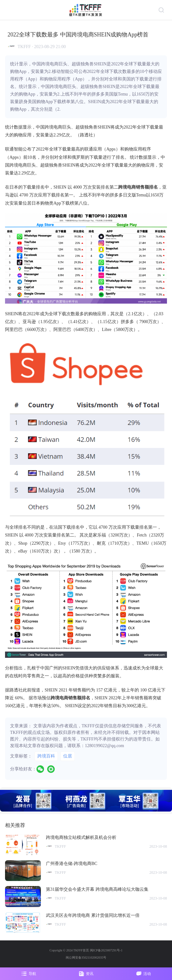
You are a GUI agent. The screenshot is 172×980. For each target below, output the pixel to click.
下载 (150, 127)
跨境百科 (46, 756)
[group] (86, 801)
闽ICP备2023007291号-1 (106, 950)
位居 (68, 756)
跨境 (49, 127)
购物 (18, 135)
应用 (27, 135)
